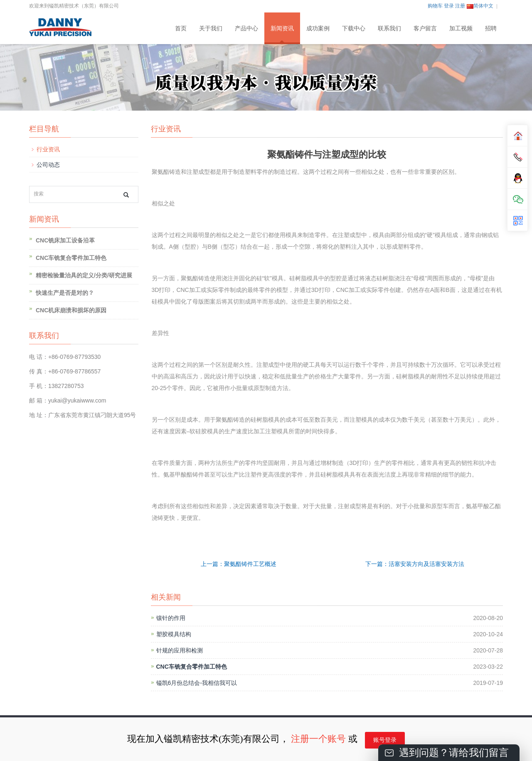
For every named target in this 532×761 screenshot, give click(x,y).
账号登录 (385, 740)
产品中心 (246, 28)
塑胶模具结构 (174, 634)
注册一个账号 (318, 739)
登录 (449, 6)
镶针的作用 (171, 618)
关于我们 (211, 28)
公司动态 (48, 165)
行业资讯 (48, 149)
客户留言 (425, 28)
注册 (460, 6)
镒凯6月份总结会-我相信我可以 (197, 683)
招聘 (491, 28)
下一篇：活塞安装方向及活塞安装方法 (415, 564)
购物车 (435, 6)
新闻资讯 (282, 28)
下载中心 (354, 28)
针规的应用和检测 (180, 650)
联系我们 (389, 28)
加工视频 (461, 28)
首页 (181, 28)
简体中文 (480, 6)
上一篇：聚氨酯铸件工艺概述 (239, 564)
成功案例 (318, 28)
